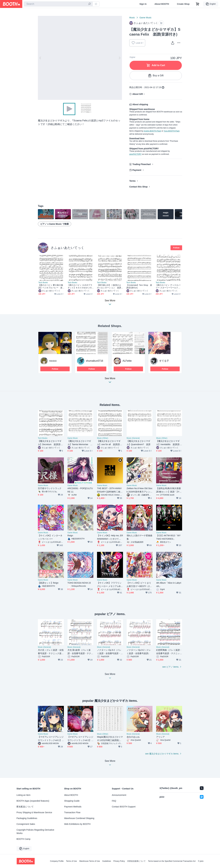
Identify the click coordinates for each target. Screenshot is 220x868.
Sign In (143, 4)
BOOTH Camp (23, 839)
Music (132, 18)
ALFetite (127, 361)
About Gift (137, 94)
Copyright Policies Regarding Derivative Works (35, 832)
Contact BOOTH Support (124, 807)
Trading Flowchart (142, 164)
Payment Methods (73, 807)
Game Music (146, 18)
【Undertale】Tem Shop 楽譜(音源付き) (139, 286)
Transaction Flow (72, 812)
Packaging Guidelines (27, 818)
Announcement (119, 795)
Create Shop (183, 4)
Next (119, 58)
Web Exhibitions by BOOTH (77, 824)
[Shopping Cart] (198, 4)
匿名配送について (25, 807)
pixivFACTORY (135, 154)
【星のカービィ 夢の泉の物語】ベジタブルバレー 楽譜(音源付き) (51, 286)
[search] (90, 4)
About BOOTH (162, 4)
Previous (40, 58)
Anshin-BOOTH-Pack (152, 131)
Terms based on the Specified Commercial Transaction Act (172, 861)
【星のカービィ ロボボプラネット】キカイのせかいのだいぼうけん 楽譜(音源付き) (80, 286)
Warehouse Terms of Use (90, 861)
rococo (53, 361)
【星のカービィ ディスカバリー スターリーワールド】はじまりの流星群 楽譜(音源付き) (168, 286)
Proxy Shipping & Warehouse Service (34, 812)
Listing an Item (23, 795)
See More (110, 381)
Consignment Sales (26, 824)
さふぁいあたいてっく (68, 248)
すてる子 (164, 361)
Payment (137, 170)
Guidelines (107, 861)
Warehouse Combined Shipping (79, 818)
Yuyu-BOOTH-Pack (172, 131)
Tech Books (43, 283)
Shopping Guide (72, 801)
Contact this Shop (138, 187)
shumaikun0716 (94, 361)
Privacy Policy (119, 861)
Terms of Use (71, 861)
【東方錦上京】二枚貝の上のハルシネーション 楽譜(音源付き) (109, 286)
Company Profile (57, 861)
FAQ (114, 801)
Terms (132, 181)
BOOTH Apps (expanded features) (33, 801)
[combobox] (58, 4)
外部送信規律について (136, 861)
